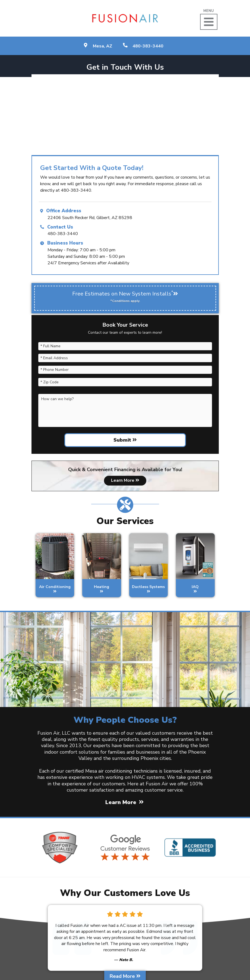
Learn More (125, 480)
